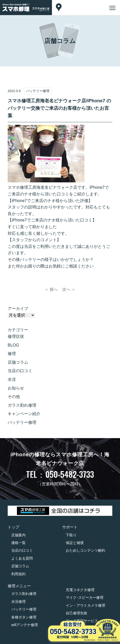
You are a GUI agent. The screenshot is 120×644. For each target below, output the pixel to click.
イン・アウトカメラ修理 (85, 605)
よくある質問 (22, 558)
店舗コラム (18, 362)
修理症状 (16, 336)
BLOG (13, 345)
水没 (12, 379)
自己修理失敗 (77, 613)
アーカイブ (18, 309)
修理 (12, 354)
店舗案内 (18, 535)
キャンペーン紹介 (24, 414)
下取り (71, 535)
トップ (13, 527)
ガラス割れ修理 (22, 405)
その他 (14, 397)
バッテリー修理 (22, 422)
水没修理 (18, 602)
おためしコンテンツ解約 (85, 550)
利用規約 (18, 574)
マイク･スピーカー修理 (85, 597)
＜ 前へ (51, 289)
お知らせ (16, 388)
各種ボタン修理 (24, 617)
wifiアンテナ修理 (25, 625)
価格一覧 (18, 543)
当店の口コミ (20, 371)
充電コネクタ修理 (80, 590)
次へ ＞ (69, 289)
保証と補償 (75, 543)
